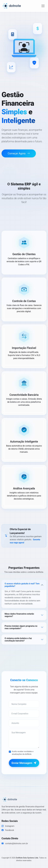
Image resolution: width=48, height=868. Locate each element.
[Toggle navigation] (43, 6)
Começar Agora (19, 153)
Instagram (8, 826)
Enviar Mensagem (24, 763)
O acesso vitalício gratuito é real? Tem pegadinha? (22, 585)
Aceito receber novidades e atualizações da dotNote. (23, 753)
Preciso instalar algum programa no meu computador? (21, 627)
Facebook (8, 830)
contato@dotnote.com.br (15, 843)
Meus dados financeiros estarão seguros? (19, 615)
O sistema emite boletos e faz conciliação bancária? (18, 640)
